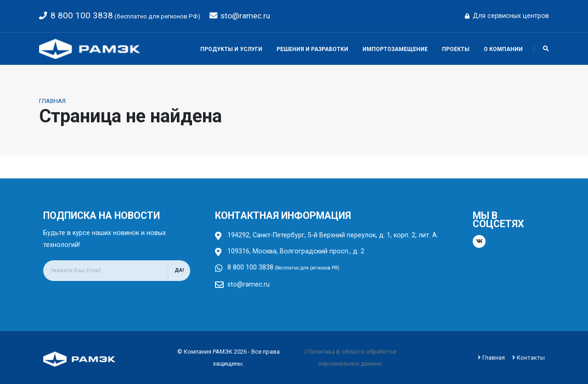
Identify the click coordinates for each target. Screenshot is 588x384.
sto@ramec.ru (245, 16)
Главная (52, 101)
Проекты (456, 49)
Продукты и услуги (231, 49)
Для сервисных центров (507, 16)
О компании (503, 49)
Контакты (531, 357)
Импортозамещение (395, 49)
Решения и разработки (312, 49)
